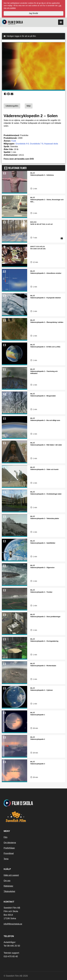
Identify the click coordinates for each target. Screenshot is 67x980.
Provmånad (9, 853)
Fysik (14, 141)
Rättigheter (8, 886)
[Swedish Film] (33, 817)
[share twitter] (8, 94)
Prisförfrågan (9, 848)
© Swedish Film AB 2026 (16, 976)
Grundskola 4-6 (22, 144)
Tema (6, 859)
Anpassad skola (51, 144)
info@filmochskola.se (13, 924)
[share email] (12, 94)
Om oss (7, 881)
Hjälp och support (11, 875)
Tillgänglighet (9, 891)
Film (5, 837)
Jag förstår (33, 13)
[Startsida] (12, 22)
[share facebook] (5, 94)
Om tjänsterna (10, 843)
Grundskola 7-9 (36, 144)
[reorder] (61, 22)
